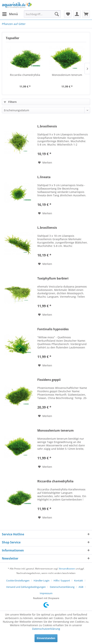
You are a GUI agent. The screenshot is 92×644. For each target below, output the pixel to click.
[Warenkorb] (86, 14)
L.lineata (44, 177)
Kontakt (79, 580)
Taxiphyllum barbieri (53, 278)
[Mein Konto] (77, 14)
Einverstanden (46, 638)
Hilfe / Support (62, 580)
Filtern (10, 102)
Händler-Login (42, 580)
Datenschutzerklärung (62, 587)
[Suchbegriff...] (42, 14)
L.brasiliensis (47, 126)
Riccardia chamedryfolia (25, 75)
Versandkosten (67, 569)
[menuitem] (10, 14)
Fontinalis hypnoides (53, 329)
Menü (10, 14)
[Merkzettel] (68, 14)
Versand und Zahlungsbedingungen (26, 587)
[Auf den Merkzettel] (45, 163)
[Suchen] (57, 14)
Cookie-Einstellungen (18, 580)
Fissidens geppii (49, 380)
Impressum (46, 593)
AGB (81, 587)
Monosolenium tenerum (67, 75)
